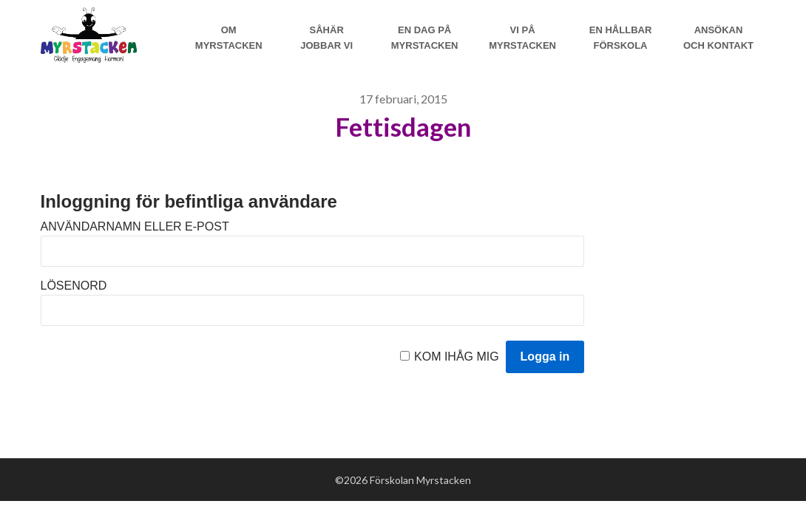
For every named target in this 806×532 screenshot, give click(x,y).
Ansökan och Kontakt (718, 38)
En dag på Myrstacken (425, 38)
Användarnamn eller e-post (135, 226)
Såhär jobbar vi (326, 38)
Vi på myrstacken (522, 38)
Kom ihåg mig (457, 357)
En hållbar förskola (621, 38)
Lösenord (74, 286)
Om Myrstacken (229, 38)
